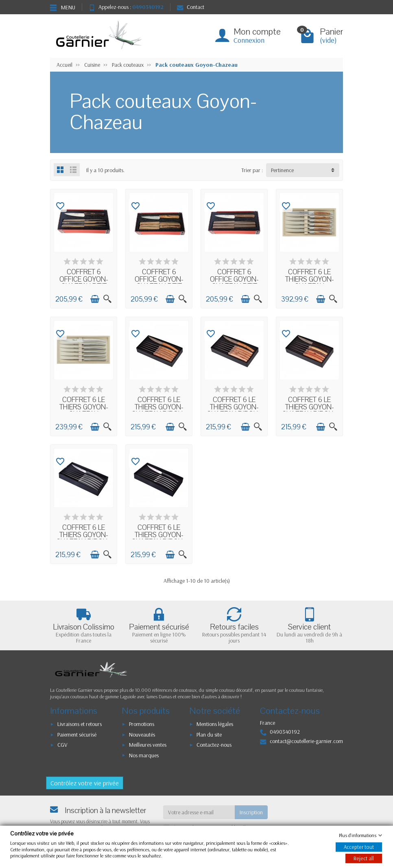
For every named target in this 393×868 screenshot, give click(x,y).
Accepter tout (359, 847)
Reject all (364, 858)
